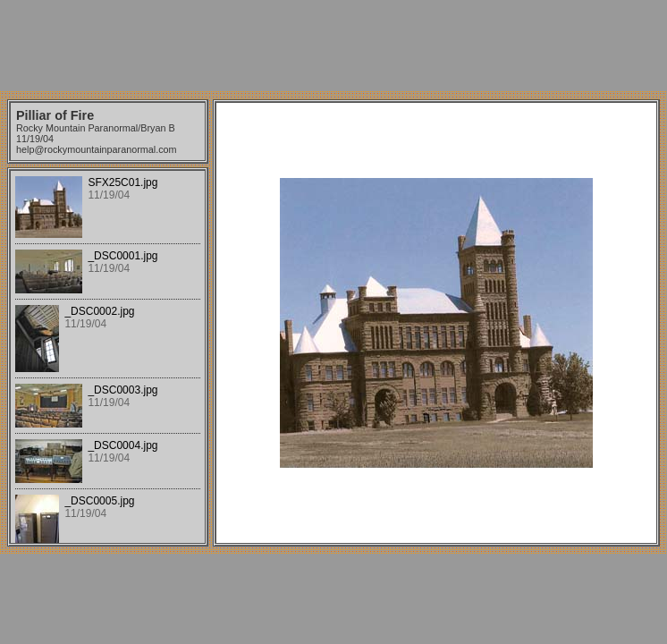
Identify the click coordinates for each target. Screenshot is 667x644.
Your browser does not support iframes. (108, 357)
